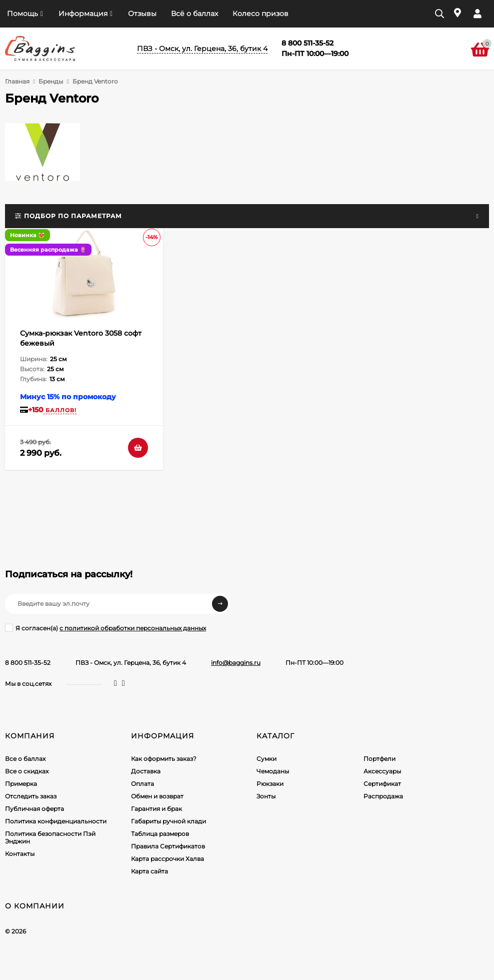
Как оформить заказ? (164, 759)
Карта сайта (149, 871)
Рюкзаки (270, 784)
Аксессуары (382, 771)
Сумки (266, 759)
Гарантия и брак (156, 809)
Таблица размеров (160, 834)
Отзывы (142, 14)
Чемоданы (273, 771)
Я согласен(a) (105, 628)
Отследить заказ (31, 796)
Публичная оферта (34, 809)
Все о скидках (27, 771)
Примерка (21, 784)
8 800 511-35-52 (28, 663)
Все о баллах (25, 759)
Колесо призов (260, 14)
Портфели (379, 759)
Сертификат (382, 784)
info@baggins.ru (236, 663)
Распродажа (383, 796)
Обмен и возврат (157, 796)
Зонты (266, 796)
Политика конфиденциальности (56, 821)
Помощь (22, 14)
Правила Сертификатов (168, 846)
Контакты (20, 854)
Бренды (51, 81)
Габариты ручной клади (168, 821)
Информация (83, 14)
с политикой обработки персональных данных (133, 628)
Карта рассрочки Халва (167, 859)
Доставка (146, 771)
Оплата (142, 784)
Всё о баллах (194, 14)
